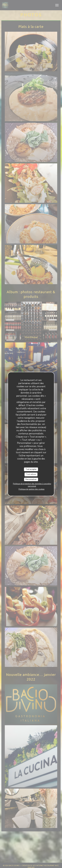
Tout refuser (31, 474)
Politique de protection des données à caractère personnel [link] (32, 485)
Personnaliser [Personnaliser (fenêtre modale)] (31, 479)
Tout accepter (31, 469)
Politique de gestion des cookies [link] (32, 489)
